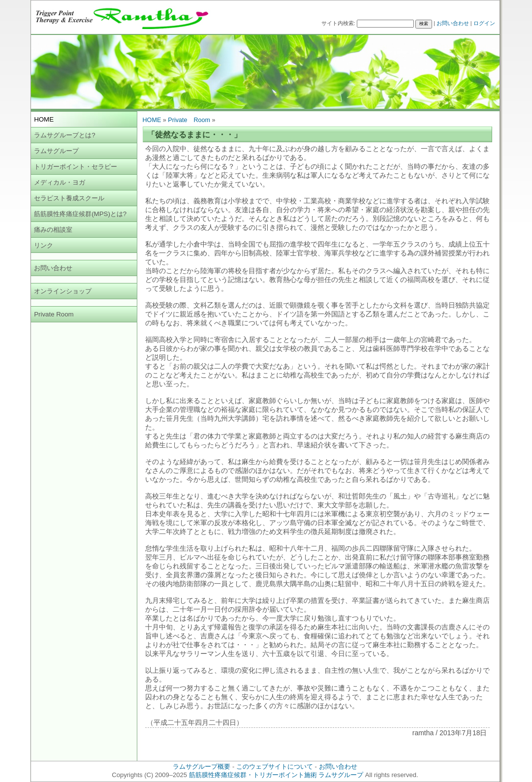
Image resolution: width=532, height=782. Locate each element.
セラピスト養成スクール (69, 198)
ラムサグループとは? (64, 135)
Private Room (54, 314)
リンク (44, 245)
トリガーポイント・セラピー (76, 167)
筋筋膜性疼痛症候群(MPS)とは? (80, 214)
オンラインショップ (63, 291)
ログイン (484, 23)
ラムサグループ (56, 151)
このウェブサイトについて (275, 766)
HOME (152, 120)
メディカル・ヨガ (60, 182)
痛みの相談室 (53, 230)
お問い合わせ (453, 23)
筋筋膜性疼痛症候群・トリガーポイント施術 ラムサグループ (276, 775)
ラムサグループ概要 (202, 766)
